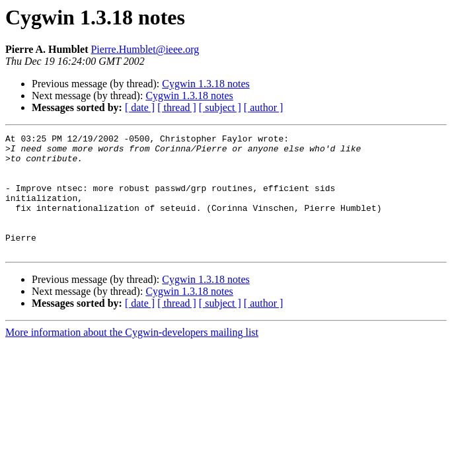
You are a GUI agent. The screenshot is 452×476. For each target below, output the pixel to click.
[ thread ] (177, 107)
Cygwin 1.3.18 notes (206, 84)
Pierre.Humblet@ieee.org (145, 49)
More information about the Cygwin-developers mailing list (132, 356)
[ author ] (264, 107)
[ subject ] (220, 107)
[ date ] (140, 107)
